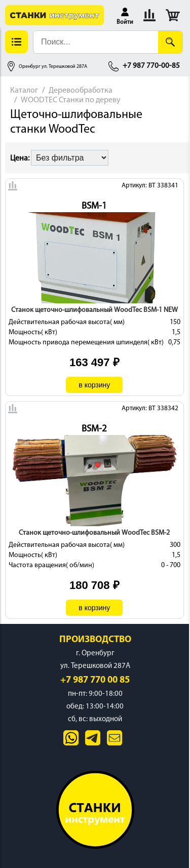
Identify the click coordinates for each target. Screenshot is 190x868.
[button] (125, 15)
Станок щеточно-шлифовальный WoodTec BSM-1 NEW (94, 310)
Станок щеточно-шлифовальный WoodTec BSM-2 (94, 533)
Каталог (24, 91)
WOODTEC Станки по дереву (71, 100)
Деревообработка (81, 91)
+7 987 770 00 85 (95, 680)
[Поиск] (170, 42)
